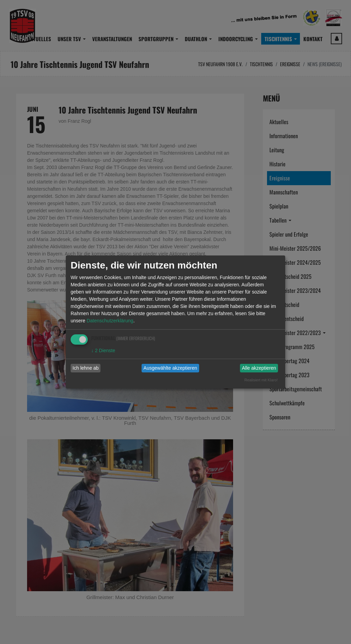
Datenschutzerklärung (110, 321)
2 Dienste (103, 350)
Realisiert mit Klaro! (261, 380)
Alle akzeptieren (259, 368)
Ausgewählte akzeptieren (170, 368)
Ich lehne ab (86, 368)
